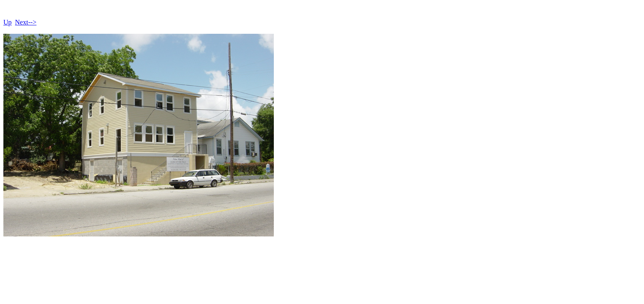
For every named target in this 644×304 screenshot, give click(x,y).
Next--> (26, 22)
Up (8, 22)
